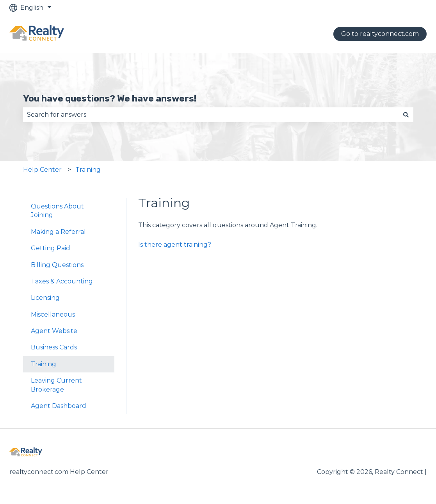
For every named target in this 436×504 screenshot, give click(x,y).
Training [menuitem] (44, 364)
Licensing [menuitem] (45, 298)
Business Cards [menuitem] (54, 347)
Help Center (42, 170)
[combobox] (211, 115)
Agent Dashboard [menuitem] (59, 406)
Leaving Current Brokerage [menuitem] (56, 385)
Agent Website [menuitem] (54, 331)
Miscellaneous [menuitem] (53, 314)
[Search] (406, 115)
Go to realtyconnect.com (380, 34)
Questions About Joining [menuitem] (57, 211)
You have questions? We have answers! (110, 98)
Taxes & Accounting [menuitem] (62, 281)
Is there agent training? (175, 245)
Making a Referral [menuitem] (58, 232)
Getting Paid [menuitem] (51, 248)
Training (88, 170)
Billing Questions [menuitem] (57, 265)
